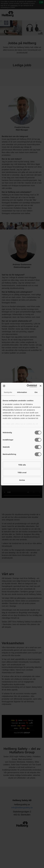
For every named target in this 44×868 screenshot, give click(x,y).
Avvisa (22, 480)
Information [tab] (22, 392)
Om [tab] (36, 392)
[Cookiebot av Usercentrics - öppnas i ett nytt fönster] (28, 386)
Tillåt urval (22, 472)
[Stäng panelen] (40, 386)
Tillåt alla (22, 465)
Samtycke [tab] (8, 392)
